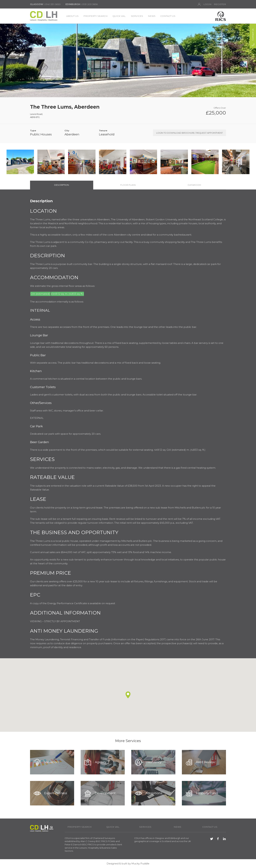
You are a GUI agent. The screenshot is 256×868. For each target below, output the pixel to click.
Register (220, 4)
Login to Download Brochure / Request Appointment (189, 133)
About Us (72, 16)
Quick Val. (119, 16)
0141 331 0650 (45, 4)
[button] (128, 695)
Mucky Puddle (140, 864)
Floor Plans (128, 185)
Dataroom (194, 185)
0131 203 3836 (82, 4)
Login (204, 4)
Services (137, 16)
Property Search (96, 16)
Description (62, 185)
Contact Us (168, 16)
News (152, 16)
